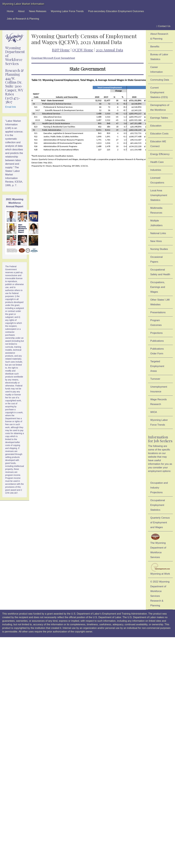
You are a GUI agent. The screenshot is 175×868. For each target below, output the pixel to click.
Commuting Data (160, 80)
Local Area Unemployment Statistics (159, 195)
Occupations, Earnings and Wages (158, 287)
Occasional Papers (156, 259)
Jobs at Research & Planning (23, 19)
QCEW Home (83, 50)
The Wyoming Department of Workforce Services (158, 546)
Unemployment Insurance (159, 389)
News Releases (38, 11)
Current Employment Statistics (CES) (159, 92)
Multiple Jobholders (156, 223)
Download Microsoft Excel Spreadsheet (53, 58)
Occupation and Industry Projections (159, 488)
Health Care (157, 162)
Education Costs (159, 134)
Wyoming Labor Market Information (23, 4)
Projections (156, 333)
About (21, 11)
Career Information (157, 70)
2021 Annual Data (109, 50)
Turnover (155, 379)
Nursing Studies (159, 249)
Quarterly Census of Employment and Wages (160, 523)
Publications (157, 341)
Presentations (158, 312)
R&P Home (61, 50)
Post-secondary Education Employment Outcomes (116, 11)
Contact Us (163, 26)
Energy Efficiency (160, 154)
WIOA (154, 412)
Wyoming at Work (160, 569)
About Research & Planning (159, 36)
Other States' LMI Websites (160, 302)
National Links (158, 233)
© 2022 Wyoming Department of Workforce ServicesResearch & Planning (160, 594)
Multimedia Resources (156, 210)
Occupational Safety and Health (160, 272)
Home (10, 11)
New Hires (156, 241)
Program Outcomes (156, 323)
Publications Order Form (157, 351)
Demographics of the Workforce (160, 108)
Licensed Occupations (157, 180)
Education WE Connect (158, 144)
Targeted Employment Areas (157, 366)
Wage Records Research (158, 402)
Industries (156, 170)
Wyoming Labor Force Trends (67, 11)
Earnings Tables (159, 118)
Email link (11, 107)
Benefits (155, 47)
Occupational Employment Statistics (158, 505)
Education (156, 126)
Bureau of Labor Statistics (159, 57)
